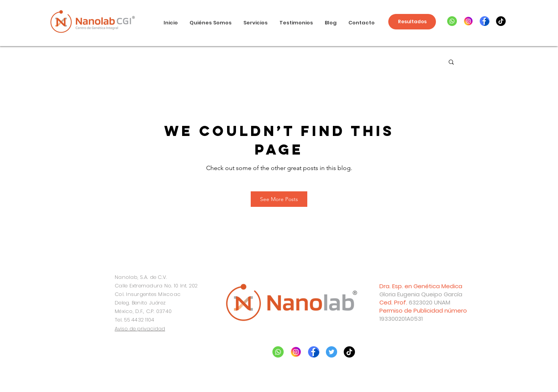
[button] (451, 63)
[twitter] (332, 352)
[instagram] (468, 21)
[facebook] (485, 21)
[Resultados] (412, 22)
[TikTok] (501, 21)
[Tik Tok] (349, 352)
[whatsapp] (452, 21)
